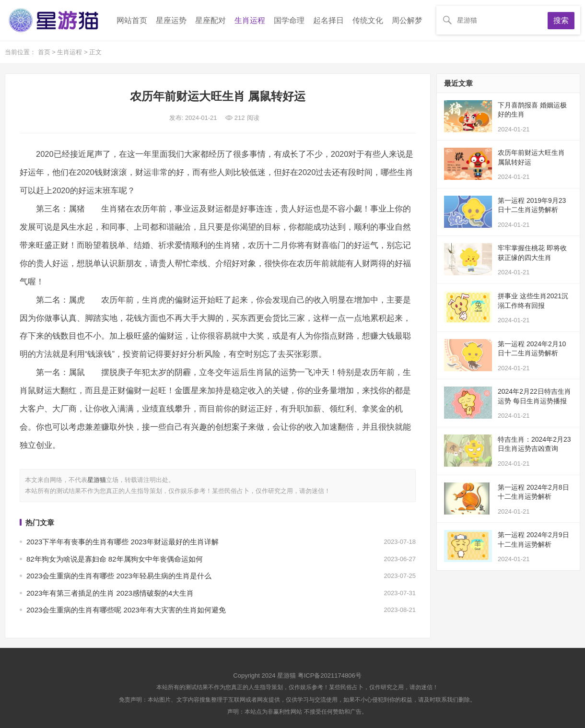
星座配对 (211, 20)
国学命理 (289, 20)
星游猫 (97, 480)
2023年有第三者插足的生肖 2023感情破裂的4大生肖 (110, 593)
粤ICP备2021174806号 (330, 675)
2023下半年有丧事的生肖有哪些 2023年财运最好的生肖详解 (123, 542)
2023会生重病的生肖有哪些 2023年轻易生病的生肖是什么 (119, 576)
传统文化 (368, 20)
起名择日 (328, 20)
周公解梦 (407, 20)
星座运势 (171, 20)
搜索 (561, 20)
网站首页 (132, 20)
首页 (45, 52)
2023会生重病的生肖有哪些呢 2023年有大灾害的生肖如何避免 (126, 610)
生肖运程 (250, 20)
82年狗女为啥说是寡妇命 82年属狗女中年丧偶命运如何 (115, 559)
